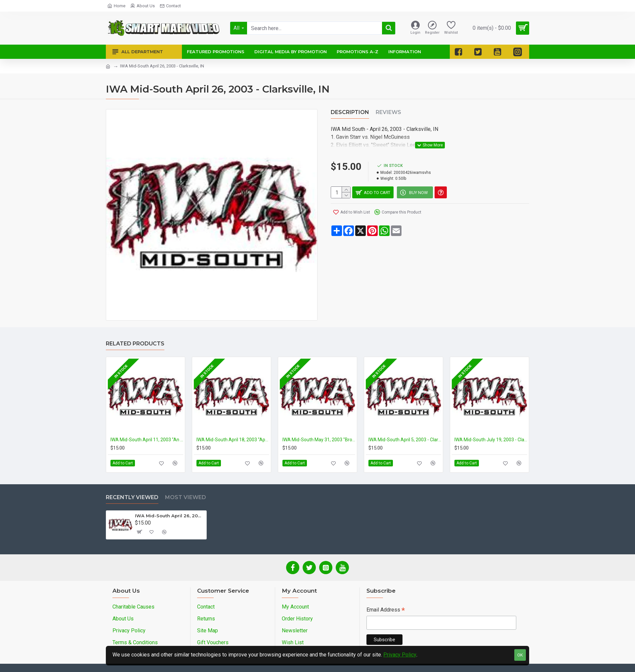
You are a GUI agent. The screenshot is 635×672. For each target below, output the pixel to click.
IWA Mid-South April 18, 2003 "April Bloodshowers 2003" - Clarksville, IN (233, 440)
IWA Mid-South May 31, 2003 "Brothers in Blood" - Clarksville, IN (319, 440)
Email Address (386, 610)
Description (350, 112)
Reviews (388, 112)
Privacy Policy (400, 655)
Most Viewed (186, 497)
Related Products (135, 344)
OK (520, 655)
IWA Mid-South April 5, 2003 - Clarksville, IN (405, 440)
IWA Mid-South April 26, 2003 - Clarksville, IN (169, 516)
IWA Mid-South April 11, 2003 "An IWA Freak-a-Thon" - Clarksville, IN (147, 440)
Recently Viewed (132, 497)
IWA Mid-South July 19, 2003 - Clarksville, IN (491, 440)
